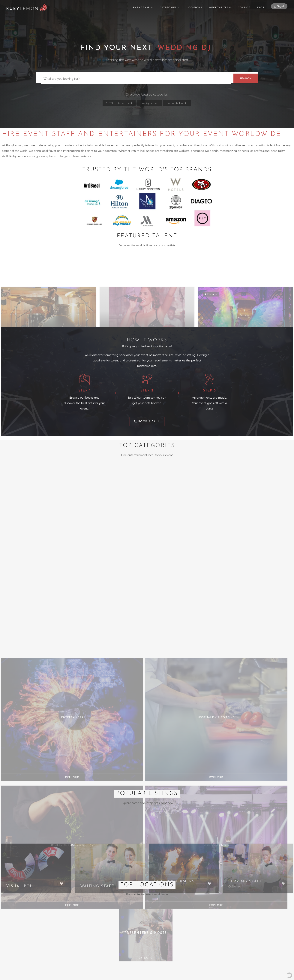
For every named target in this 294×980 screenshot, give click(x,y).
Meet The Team (220, 8)
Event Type (141, 8)
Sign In (279, 7)
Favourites (156, 904)
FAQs (261, 8)
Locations (194, 8)
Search (244, 78)
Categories (168, 8)
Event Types (157, 895)
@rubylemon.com (94, 899)
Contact (244, 8)
